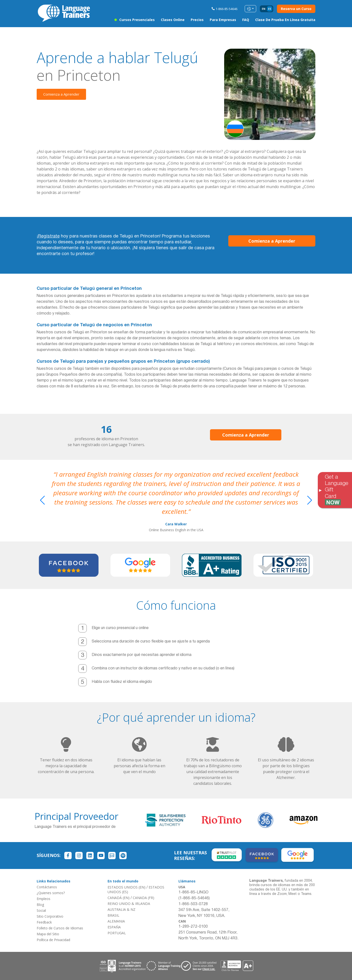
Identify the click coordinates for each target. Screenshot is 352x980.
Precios (197, 20)
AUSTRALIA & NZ (121, 909)
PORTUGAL (117, 933)
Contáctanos (47, 887)
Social (41, 910)
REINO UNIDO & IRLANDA (129, 904)
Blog (40, 905)
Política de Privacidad (53, 940)
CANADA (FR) (143, 898)
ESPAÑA (114, 927)
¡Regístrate (48, 236)
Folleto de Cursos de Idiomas (60, 928)
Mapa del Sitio (48, 934)
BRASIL (113, 915)
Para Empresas (223, 20)
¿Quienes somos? (51, 893)
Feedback (44, 922)
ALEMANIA (116, 921)
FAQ (246, 20)
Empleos (44, 899)
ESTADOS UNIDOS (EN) (126, 887)
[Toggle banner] (320, 490)
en (264, 9)
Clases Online (173, 20)
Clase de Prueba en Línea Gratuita (285, 20)
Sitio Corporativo (50, 916)
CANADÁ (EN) (119, 898)
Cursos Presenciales (137, 20)
